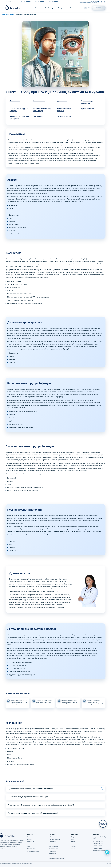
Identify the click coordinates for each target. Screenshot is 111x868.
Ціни (67, 8)
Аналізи (30, 8)
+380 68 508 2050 (54, 2)
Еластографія (31, 849)
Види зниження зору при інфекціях (19, 110)
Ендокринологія (54, 849)
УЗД (29, 847)
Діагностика (62, 101)
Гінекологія (52, 845)
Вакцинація (39, 8)
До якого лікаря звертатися (87, 102)
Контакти (74, 845)
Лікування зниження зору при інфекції (18, 118)
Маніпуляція (31, 845)
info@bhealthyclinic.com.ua (101, 851)
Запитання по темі (65, 117)
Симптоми (11, 15)
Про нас (73, 8)
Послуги (61, 8)
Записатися (99, 8)
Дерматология (53, 847)
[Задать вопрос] (107, 852)
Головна (3, 15)
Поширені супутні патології (64, 110)
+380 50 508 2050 (26, 2)
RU (89, 8)
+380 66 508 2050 (40, 2)
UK (85, 8)
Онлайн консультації (33, 852)
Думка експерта (88, 109)
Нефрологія (52, 857)
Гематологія (53, 842)
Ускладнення (39, 117)
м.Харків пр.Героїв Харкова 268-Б (89, 3)
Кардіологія (53, 852)
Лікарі (47, 8)
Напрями (53, 8)
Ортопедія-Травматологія (57, 859)
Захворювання (39, 101)
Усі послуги (31, 838)
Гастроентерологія (55, 840)
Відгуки (73, 842)
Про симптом (15, 101)
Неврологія (52, 854)
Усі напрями (53, 838)
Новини (73, 849)
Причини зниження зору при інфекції (43, 110)
